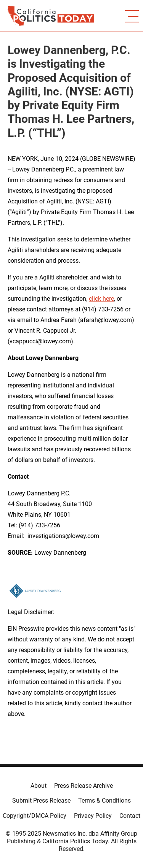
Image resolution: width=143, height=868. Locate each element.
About (39, 786)
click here (101, 299)
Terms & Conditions (104, 801)
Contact (130, 816)
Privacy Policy (93, 816)
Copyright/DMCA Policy (35, 816)
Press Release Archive (84, 786)
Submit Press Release (41, 801)
